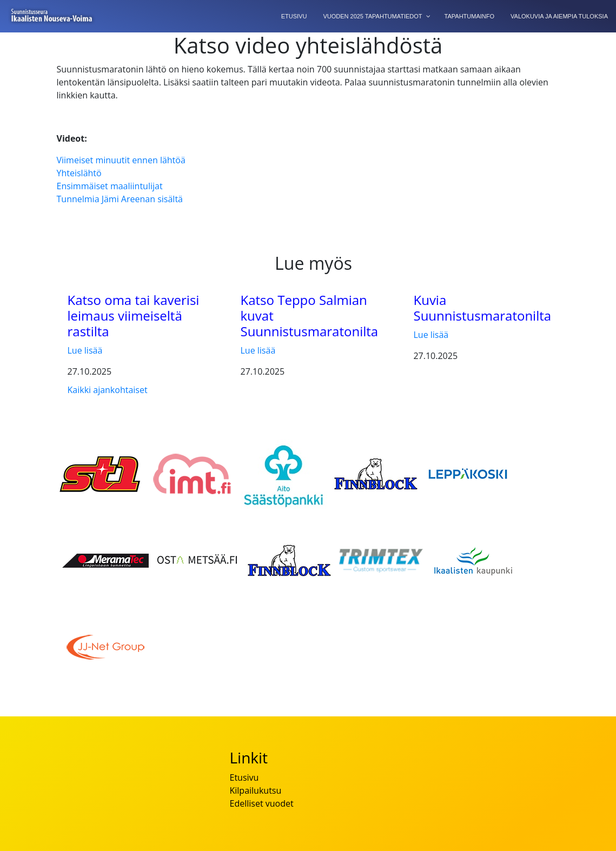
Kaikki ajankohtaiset (108, 390)
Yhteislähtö (79, 173)
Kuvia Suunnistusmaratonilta (482, 308)
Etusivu (244, 777)
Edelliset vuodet (261, 803)
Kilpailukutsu (255, 790)
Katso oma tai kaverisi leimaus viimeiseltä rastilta (134, 315)
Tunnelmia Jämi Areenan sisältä (120, 199)
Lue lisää (85, 350)
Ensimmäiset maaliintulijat (110, 186)
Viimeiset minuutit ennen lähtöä (121, 160)
